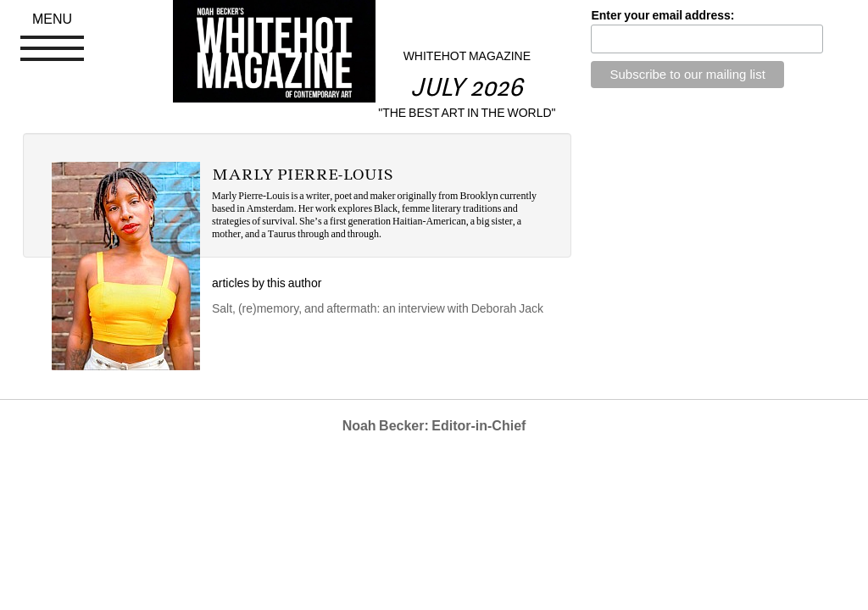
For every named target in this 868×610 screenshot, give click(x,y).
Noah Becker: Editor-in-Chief (434, 426)
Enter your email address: (662, 15)
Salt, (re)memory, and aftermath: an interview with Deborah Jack (378, 308)
